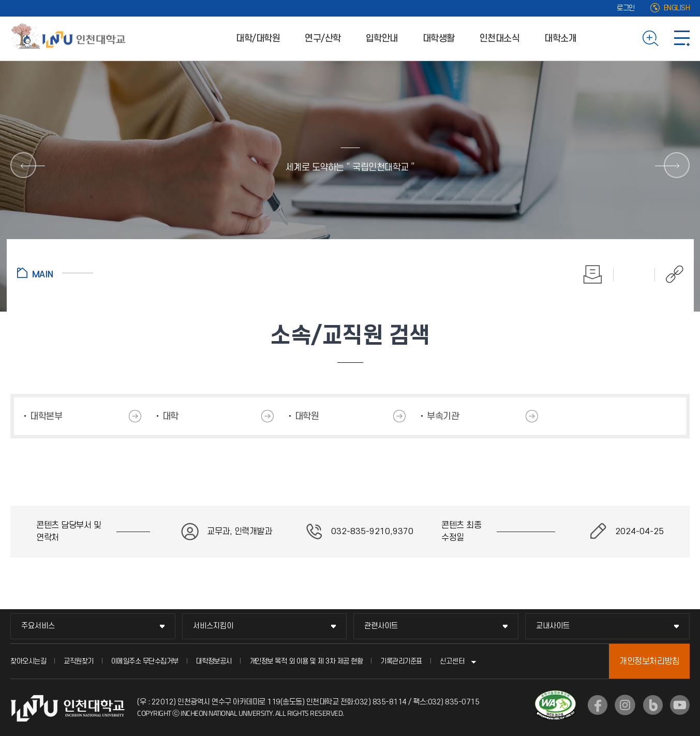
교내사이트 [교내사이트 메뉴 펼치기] (553, 626)
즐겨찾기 (634, 274)
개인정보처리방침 (649, 661)
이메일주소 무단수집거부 (145, 661)
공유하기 (669, 274)
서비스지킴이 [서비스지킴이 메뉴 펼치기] (213, 626)
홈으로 (55, 273)
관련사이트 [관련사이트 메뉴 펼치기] (381, 626)
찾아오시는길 (28, 661)
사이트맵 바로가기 (682, 38)
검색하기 (651, 38)
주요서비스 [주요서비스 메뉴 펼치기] (38, 626)
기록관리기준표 (401, 661)
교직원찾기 (79, 661)
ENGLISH (677, 8)
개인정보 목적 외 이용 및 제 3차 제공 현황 (306, 661)
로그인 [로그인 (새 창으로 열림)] (626, 8)
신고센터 (452, 661)
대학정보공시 (214, 661)
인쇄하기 (593, 274)
